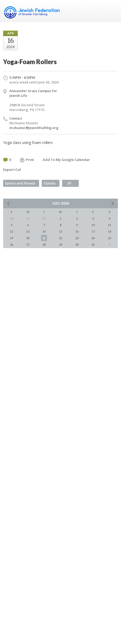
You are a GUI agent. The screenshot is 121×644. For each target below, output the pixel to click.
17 (93, 231)
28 (44, 245)
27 (28, 245)
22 (60, 238)
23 (77, 238)
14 (44, 231)
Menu (112, 11)
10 (93, 225)
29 (60, 245)
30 (77, 245)
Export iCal (12, 170)
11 (110, 225)
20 (28, 238)
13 (28, 231)
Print (27, 160)
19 (11, 238)
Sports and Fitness (20, 183)
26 (11, 245)
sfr (69, 183)
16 (77, 231)
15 (60, 231)
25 (110, 238)
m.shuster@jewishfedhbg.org (34, 128)
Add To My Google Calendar (66, 160)
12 (11, 231)
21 (44, 238)
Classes (50, 183)
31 (93, 245)
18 (110, 231)
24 (93, 238)
